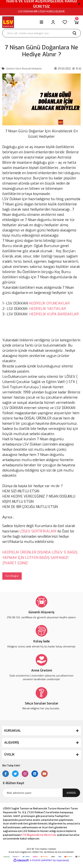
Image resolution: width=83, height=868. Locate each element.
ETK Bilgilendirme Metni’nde (39, 835)
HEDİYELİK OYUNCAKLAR (49, 303)
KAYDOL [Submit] (71, 793)
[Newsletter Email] (41, 793)
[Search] (41, 33)
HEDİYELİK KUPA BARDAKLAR (54, 314)
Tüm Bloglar (12, 576)
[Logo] (8, 22)
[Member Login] (53, 22)
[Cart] (76, 22)
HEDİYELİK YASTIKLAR (48, 309)
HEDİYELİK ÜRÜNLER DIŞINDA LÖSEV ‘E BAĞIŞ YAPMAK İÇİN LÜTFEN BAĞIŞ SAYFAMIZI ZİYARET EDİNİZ (40, 558)
